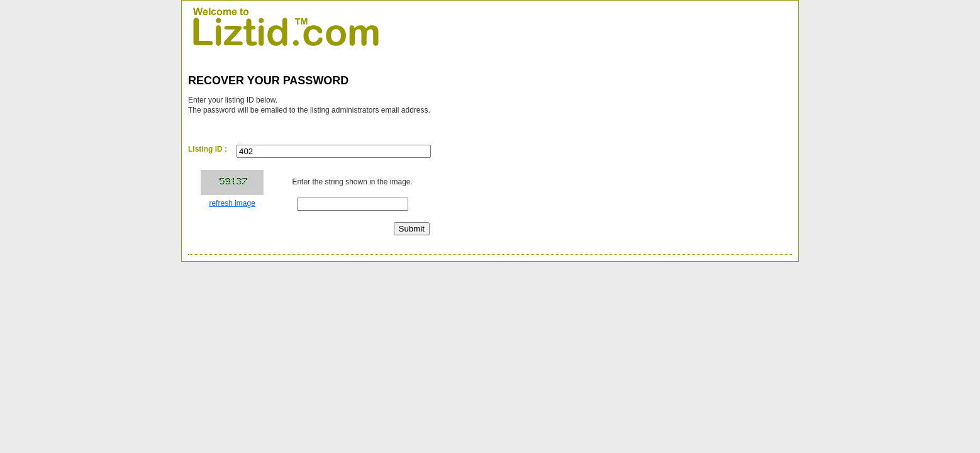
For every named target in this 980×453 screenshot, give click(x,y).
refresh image (232, 203)
